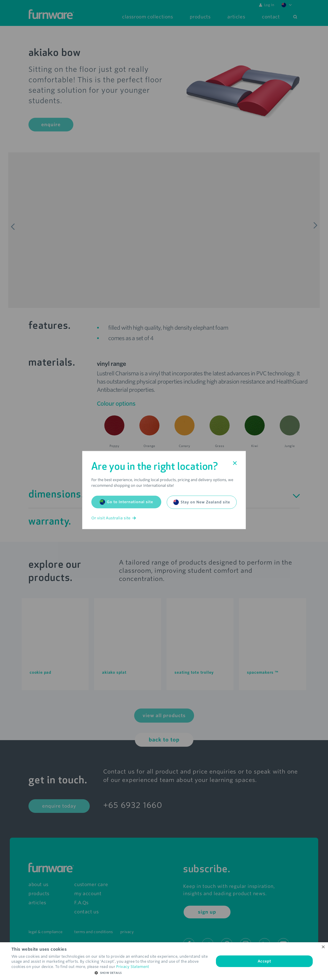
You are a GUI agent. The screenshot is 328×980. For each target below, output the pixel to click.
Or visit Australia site (114, 518)
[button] (110, 973)
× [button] (323, 947)
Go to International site (126, 502)
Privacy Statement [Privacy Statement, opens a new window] (133, 967)
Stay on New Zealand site (202, 502)
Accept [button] (264, 961)
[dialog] (164, 961)
